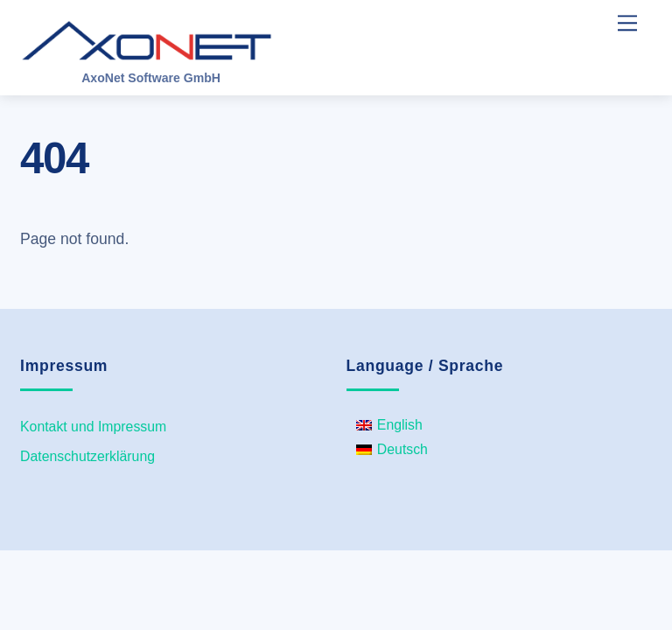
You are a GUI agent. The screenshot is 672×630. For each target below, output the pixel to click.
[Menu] (627, 23)
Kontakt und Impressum (93, 427)
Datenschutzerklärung (87, 456)
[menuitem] (392, 425)
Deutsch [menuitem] (402, 449)
